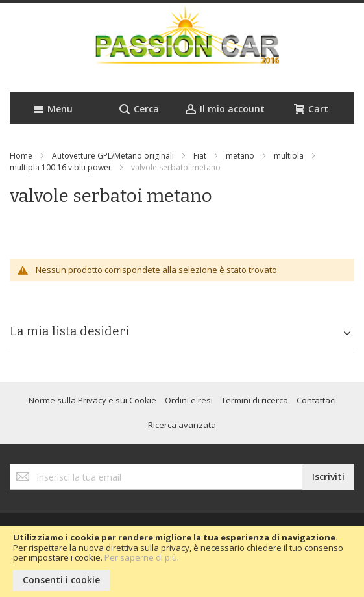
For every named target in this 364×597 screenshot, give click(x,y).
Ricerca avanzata (182, 425)
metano (240, 156)
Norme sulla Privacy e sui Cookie (92, 400)
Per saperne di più (141, 557)
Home (21, 156)
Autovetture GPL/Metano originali (113, 156)
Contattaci (316, 400)
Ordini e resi (189, 400)
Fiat (200, 156)
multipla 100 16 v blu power (61, 167)
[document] (182, 562)
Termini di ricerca (255, 400)
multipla (289, 156)
